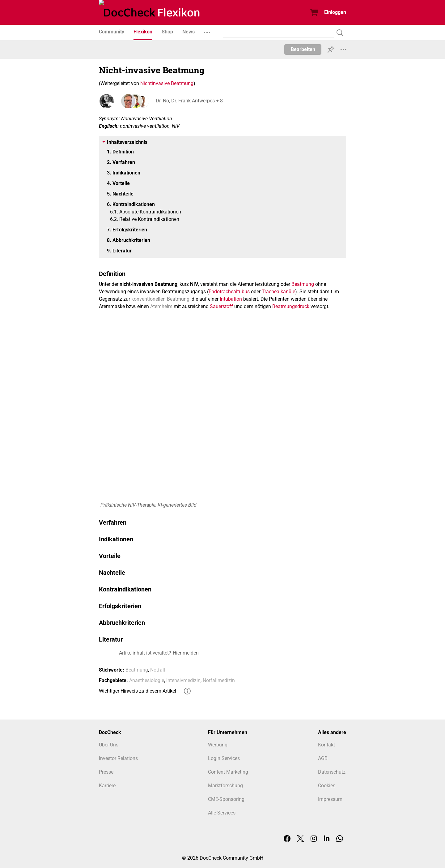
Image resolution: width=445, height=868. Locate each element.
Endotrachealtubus (229, 292)
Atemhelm (161, 306)
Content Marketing (228, 772)
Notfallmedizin (219, 680)
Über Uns (109, 745)
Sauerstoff (221, 306)
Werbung (218, 745)
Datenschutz (332, 772)
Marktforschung (225, 786)
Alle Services (222, 813)
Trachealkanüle (278, 292)
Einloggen (335, 12)
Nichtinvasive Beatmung (167, 83)
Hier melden (186, 653)
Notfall (158, 670)
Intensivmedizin (183, 680)
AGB (323, 758)
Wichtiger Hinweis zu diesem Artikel (138, 691)
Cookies (327, 786)
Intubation (231, 299)
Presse (106, 772)
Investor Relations (118, 758)
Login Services (224, 758)
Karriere (107, 786)
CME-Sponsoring (226, 799)
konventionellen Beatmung (160, 299)
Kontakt (326, 745)
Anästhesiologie (147, 680)
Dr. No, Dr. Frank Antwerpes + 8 (188, 101)
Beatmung (303, 284)
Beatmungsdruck (291, 306)
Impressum (330, 799)
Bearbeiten (303, 49)
